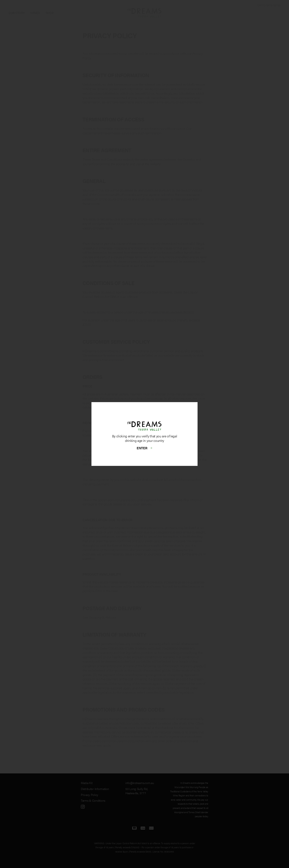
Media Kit (87, 783)
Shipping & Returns (102, 617)
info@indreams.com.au (140, 783)
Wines (35, 13)
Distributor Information (95, 789)
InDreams (144, 13)
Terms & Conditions (93, 800)
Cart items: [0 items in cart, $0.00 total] (269, 5)
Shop (50, 13)
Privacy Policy (90, 795)
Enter (142, 448)
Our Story (17, 13)
